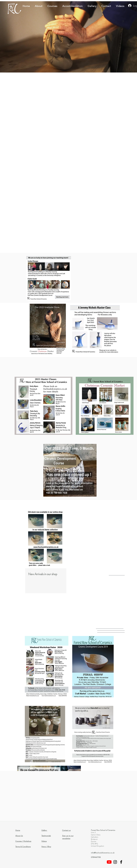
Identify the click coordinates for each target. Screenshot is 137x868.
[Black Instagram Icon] (115, 862)
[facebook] (121, 862)
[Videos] (109, 862)
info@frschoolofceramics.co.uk (103, 853)
